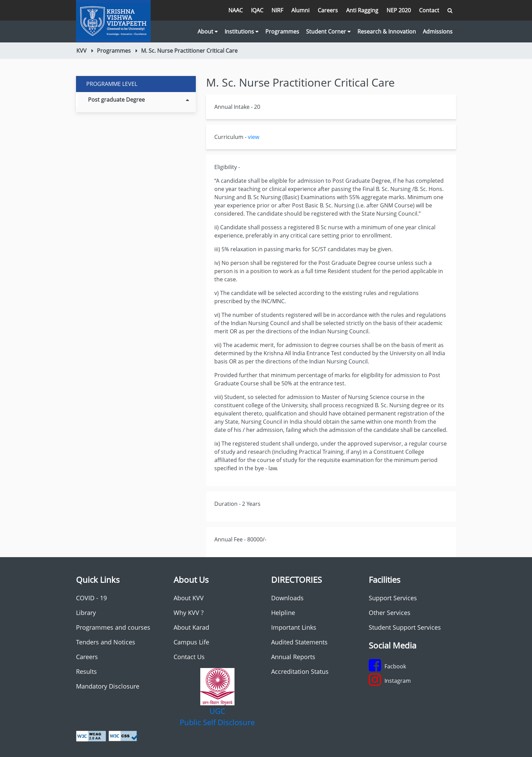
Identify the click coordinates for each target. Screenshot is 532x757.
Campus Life (191, 642)
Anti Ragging (362, 10)
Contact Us (189, 657)
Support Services (393, 598)
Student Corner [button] (328, 31)
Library (86, 613)
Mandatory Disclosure (108, 686)
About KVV (189, 598)
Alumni (300, 10)
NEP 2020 (399, 10)
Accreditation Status (300, 671)
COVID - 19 (91, 598)
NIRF (277, 10)
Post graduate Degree (138, 100)
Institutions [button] (242, 31)
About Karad (191, 627)
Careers (328, 10)
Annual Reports (293, 657)
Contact (429, 10)
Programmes (282, 31)
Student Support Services (405, 627)
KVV (81, 51)
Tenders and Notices (106, 642)
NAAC (236, 10)
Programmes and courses (113, 627)
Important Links (294, 627)
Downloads (287, 598)
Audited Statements (299, 642)
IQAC (257, 10)
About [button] (208, 31)
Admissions (438, 31)
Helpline (283, 613)
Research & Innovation (387, 31)
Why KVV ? (189, 613)
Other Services (390, 613)
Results (86, 671)
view (254, 137)
